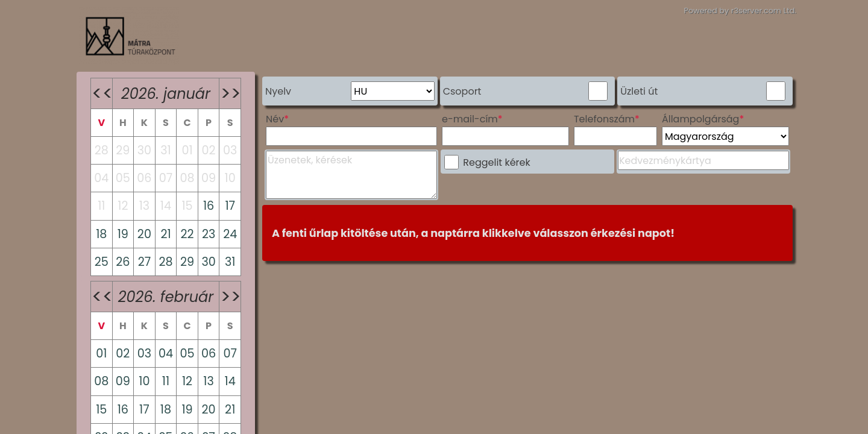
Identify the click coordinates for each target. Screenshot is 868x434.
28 (165, 262)
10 (144, 381)
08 (101, 381)
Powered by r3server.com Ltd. (740, 11)
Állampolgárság (701, 119)
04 (166, 354)
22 (187, 234)
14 (230, 381)
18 (101, 234)
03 (144, 354)
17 (230, 206)
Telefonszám (604, 119)
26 (123, 262)
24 (230, 234)
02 (123, 354)
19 (123, 234)
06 (209, 354)
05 (187, 354)
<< (102, 93)
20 (144, 234)
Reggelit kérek (496, 162)
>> (230, 93)
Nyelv (278, 91)
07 (230, 354)
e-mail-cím (470, 119)
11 (166, 381)
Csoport (462, 91)
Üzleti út (639, 91)
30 (208, 262)
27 (145, 262)
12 (187, 381)
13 (208, 381)
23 (209, 234)
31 (230, 262)
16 (209, 206)
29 (187, 262)
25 (102, 262)
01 (101, 354)
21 (165, 234)
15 (101, 410)
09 (123, 381)
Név (275, 119)
